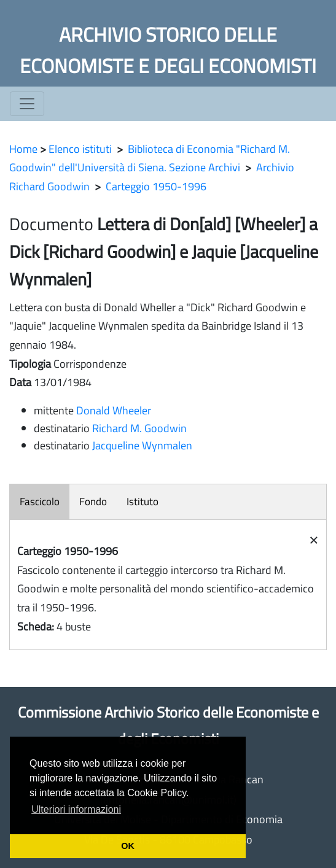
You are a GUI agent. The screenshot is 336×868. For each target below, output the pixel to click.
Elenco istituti (80, 149)
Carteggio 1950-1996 (156, 186)
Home (23, 149)
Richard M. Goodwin (139, 428)
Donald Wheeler (114, 410)
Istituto (143, 502)
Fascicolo (40, 502)
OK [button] (128, 846)
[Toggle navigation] (27, 104)
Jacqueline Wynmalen (142, 445)
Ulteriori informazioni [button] (76, 809)
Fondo (93, 502)
